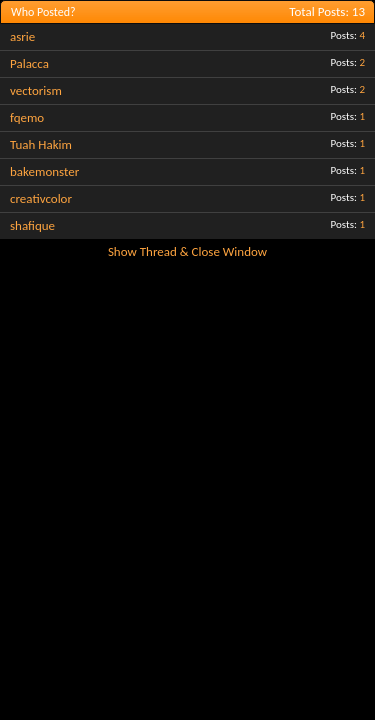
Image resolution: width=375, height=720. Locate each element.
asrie (22, 36)
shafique (32, 225)
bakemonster (44, 171)
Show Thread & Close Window (187, 251)
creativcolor (41, 198)
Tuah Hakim (41, 144)
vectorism (36, 90)
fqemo (27, 117)
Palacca (29, 63)
